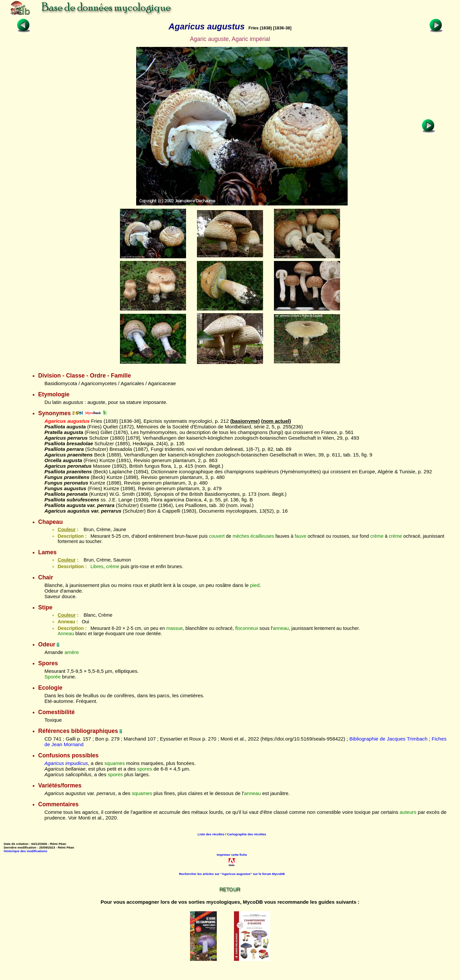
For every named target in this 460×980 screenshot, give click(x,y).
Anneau (66, 634)
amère (72, 652)
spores (145, 769)
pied (255, 585)
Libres (97, 566)
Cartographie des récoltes (247, 834)
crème (377, 536)
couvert (217, 536)
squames (115, 763)
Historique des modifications (25, 851)
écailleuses (262, 536)
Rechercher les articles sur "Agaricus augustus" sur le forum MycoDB (232, 874)
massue (174, 628)
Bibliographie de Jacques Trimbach (388, 739)
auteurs (408, 812)
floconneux (247, 628)
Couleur (66, 529)
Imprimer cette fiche (232, 855)
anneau (281, 628)
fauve (301, 536)
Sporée (52, 677)
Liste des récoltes (211, 834)
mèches (241, 536)
